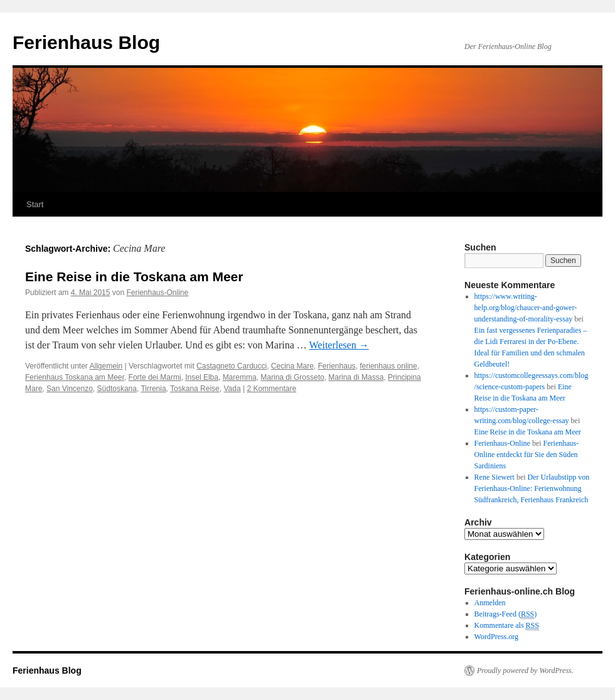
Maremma (240, 377)
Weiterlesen (339, 345)
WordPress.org (496, 637)
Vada (232, 389)
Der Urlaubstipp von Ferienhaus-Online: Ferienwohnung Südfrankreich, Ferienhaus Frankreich (532, 488)
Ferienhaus (337, 366)
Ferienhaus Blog (86, 42)
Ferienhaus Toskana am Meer (75, 377)
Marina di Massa (356, 377)
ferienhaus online (388, 366)
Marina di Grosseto (292, 377)
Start (35, 204)
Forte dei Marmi (155, 377)
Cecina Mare (292, 366)
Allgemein (106, 366)
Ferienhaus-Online (157, 293)
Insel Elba (202, 377)
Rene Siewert (495, 477)
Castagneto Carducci (232, 366)
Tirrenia (153, 389)
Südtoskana (117, 389)
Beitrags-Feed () (506, 614)
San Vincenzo (70, 389)
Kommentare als (507, 626)
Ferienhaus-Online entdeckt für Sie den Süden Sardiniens (527, 455)
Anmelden (490, 603)
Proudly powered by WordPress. (525, 670)
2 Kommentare (271, 389)
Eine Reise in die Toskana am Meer (134, 277)
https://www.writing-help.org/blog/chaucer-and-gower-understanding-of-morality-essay (526, 308)
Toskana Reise (195, 389)
